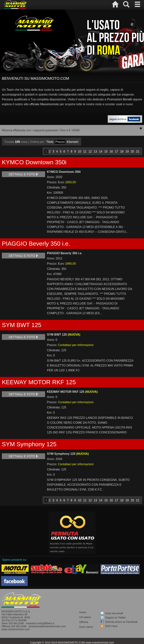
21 (138, 152)
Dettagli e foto (23, 174)
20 (132, 152)
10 (79, 152)
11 (85, 152)
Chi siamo (85, 617)
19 (127, 152)
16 (111, 152)
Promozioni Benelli (120, 99)
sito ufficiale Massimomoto (41, 104)
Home (83, 612)
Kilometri (73, 142)
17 (117, 152)
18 (122, 152)
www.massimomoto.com (16, 629)
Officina (84, 622)
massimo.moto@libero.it (40, 623)
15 (106, 152)
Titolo (50, 142)
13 (95, 152)
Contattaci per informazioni (76, 345)
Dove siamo (86, 627)
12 (90, 152)
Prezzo (60, 142)
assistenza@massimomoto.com (47, 626)
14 (101, 152)
